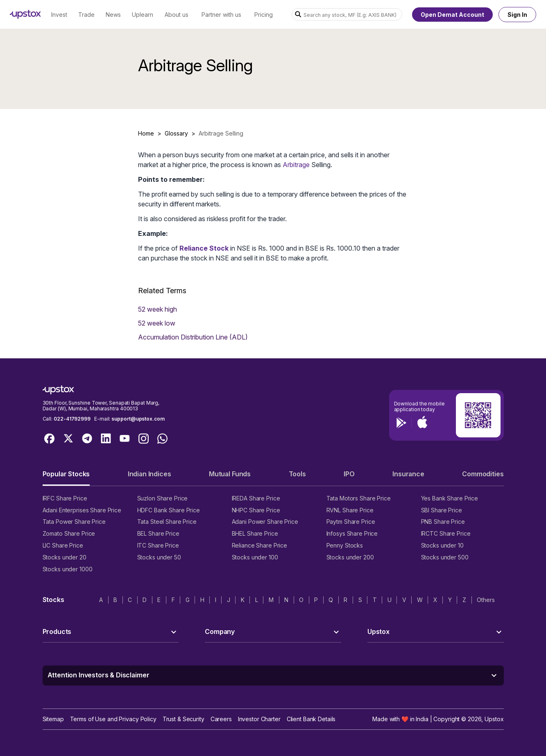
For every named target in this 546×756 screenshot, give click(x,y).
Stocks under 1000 (68, 569)
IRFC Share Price (65, 498)
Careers (221, 719)
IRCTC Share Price (446, 533)
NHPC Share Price (256, 510)
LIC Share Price (63, 545)
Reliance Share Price (260, 545)
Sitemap (53, 719)
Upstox (494, 719)
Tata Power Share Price (74, 522)
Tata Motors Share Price (359, 498)
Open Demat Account (452, 15)
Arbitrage (296, 165)
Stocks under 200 (350, 557)
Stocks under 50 (159, 557)
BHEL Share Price (255, 533)
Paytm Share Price (351, 522)
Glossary (176, 133)
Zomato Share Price (69, 533)
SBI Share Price (442, 510)
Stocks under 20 (65, 557)
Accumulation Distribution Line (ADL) (193, 337)
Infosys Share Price (352, 533)
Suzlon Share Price (163, 498)
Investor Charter (259, 719)
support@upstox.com (138, 419)
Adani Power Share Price (265, 522)
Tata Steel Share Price (167, 522)
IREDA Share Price (256, 498)
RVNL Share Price (350, 510)
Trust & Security (184, 719)
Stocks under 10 (442, 545)
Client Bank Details (311, 719)
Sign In (517, 15)
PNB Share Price (443, 522)
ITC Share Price (158, 545)
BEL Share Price (158, 533)
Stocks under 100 (255, 557)
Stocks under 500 (445, 557)
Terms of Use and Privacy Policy (113, 719)
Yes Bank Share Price (450, 498)
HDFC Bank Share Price (169, 510)
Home (146, 133)
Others (486, 600)
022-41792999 (72, 419)
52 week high (157, 309)
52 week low (157, 323)
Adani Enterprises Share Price (82, 510)
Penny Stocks (345, 545)
